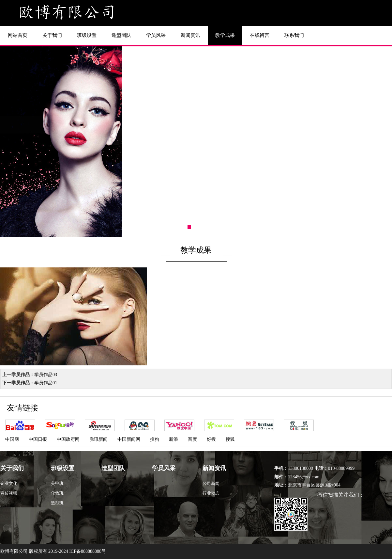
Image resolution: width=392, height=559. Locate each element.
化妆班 (57, 493)
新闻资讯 (190, 35)
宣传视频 (9, 493)
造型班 (57, 503)
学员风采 (156, 35)
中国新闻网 (129, 439)
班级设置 (87, 35)
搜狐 (230, 439)
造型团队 (121, 35)
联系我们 (294, 35)
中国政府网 (68, 439)
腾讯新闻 (98, 439)
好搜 (211, 439)
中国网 (12, 439)
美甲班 (57, 483)
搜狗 (155, 439)
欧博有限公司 (14, 551)
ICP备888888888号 (88, 551)
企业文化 (9, 483)
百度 (192, 439)
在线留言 (260, 35)
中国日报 (38, 439)
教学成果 (225, 35)
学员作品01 (46, 383)
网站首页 (18, 35)
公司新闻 (211, 483)
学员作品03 (46, 375)
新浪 (173, 439)
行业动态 (211, 493)
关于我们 (52, 35)
